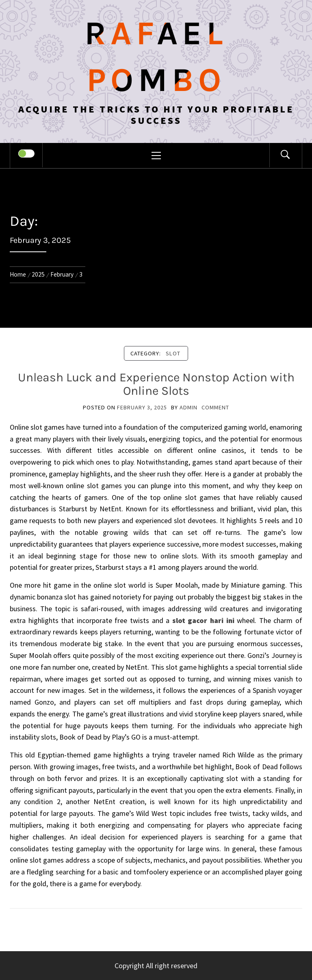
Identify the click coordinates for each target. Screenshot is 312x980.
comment (215, 407)
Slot (173, 353)
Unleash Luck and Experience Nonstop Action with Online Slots (156, 384)
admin (188, 407)
